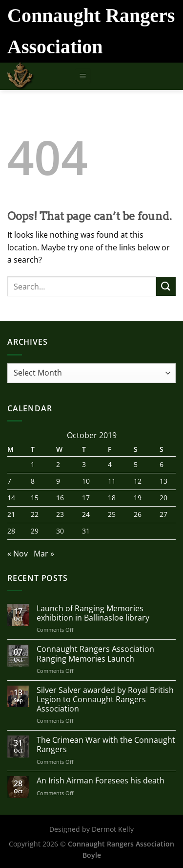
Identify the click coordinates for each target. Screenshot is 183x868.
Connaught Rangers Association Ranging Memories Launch (95, 654)
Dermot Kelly (113, 829)
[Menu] (83, 77)
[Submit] (166, 286)
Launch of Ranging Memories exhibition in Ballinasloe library (93, 613)
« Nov (18, 554)
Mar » (44, 554)
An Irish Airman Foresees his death (101, 781)
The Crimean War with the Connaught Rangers (106, 745)
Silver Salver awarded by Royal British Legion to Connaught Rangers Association (105, 700)
